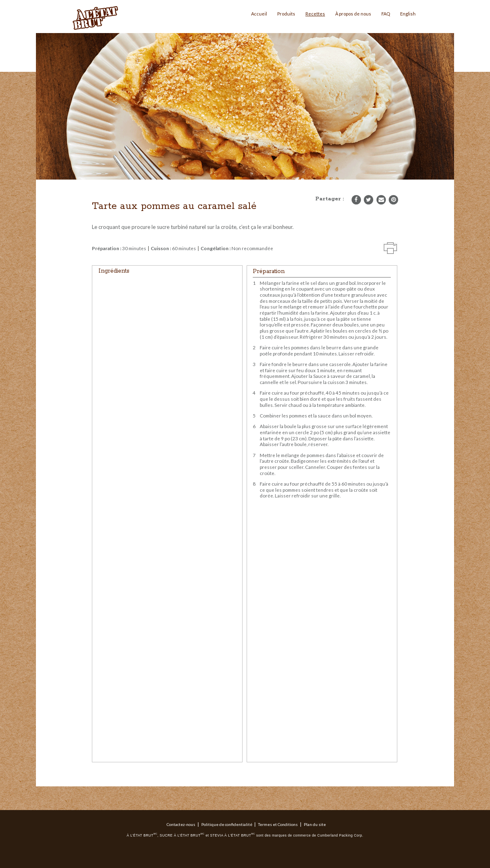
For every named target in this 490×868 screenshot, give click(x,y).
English (408, 14)
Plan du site (315, 824)
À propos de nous (353, 14)
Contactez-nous (181, 824)
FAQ (386, 14)
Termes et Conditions (278, 824)
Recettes (315, 14)
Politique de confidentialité (227, 824)
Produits (286, 14)
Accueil (259, 14)
